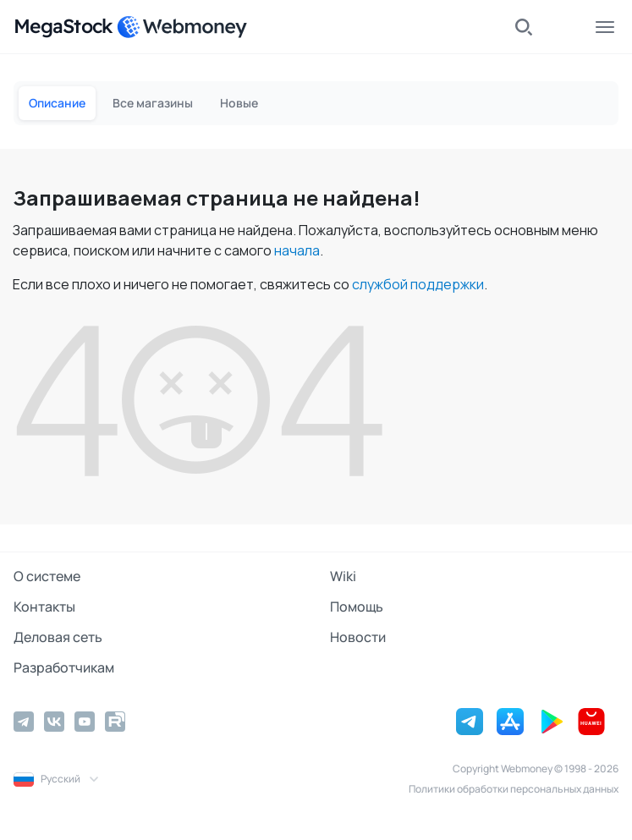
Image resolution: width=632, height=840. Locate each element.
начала (297, 250)
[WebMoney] (182, 27)
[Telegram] (24, 722)
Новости (358, 637)
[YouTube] (85, 722)
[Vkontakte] (54, 722)
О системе (47, 576)
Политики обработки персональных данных (514, 789)
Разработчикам (64, 667)
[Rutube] (115, 722)
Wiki (343, 576)
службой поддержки (418, 284)
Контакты (44, 607)
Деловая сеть (58, 637)
